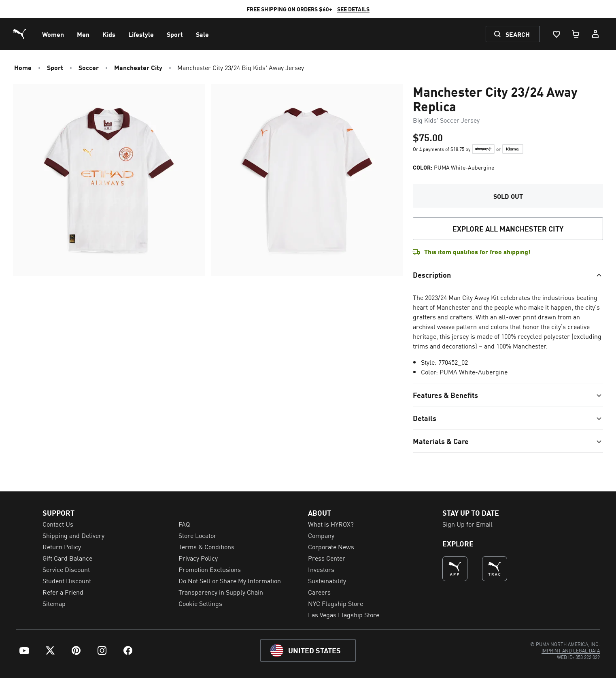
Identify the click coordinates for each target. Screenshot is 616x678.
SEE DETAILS (344, 9)
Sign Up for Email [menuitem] (467, 524)
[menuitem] (53, 34)
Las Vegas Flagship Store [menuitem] (344, 614)
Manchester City (138, 67)
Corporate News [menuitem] (331, 546)
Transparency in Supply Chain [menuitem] (221, 592)
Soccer (89, 67)
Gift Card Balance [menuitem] (67, 558)
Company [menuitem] (321, 535)
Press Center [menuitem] (327, 558)
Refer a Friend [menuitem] (63, 592)
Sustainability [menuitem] (327, 580)
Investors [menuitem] (321, 569)
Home (23, 67)
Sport (55, 67)
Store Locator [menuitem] (198, 535)
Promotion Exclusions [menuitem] (210, 569)
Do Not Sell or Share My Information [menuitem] (230, 580)
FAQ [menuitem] (184, 524)
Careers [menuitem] (319, 592)
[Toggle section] (508, 274)
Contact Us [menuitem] (58, 524)
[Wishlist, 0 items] (556, 34)
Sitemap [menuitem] (54, 603)
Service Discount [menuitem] (66, 569)
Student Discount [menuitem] (67, 580)
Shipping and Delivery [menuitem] (73, 535)
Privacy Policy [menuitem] (198, 558)
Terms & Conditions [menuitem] (206, 546)
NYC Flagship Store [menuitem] (336, 603)
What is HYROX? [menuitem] (331, 524)
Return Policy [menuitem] (62, 546)
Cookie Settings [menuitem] (200, 603)
